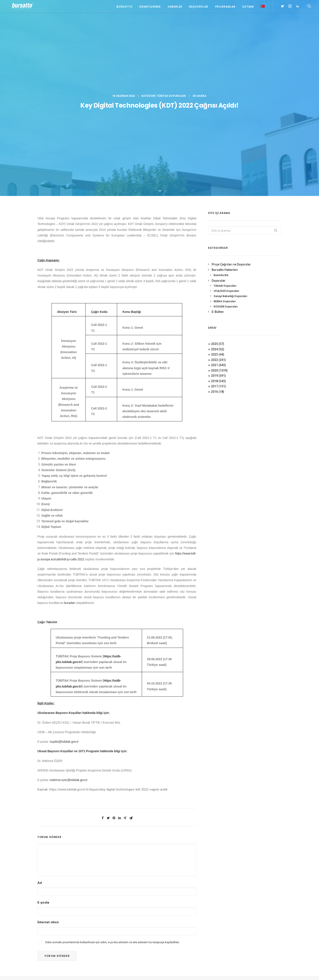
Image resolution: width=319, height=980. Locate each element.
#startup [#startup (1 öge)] (240, 905)
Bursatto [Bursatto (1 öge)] (272, 911)
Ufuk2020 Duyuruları (226, 143)
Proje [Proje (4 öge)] (257, 930)
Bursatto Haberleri (225, 122)
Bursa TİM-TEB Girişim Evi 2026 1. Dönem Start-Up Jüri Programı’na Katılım (127, 899)
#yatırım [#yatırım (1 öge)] (256, 905)
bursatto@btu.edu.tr (70, 904)
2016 (218, 244)
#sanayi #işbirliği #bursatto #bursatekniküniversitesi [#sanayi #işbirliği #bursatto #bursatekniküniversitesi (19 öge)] (252, 898)
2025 (218, 196)
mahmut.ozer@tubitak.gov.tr (68, 632)
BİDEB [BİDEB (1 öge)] (237, 918)
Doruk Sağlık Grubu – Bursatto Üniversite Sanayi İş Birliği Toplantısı (124, 883)
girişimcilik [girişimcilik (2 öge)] (241, 930)
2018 (218, 233)
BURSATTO (159, 842)
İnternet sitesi (48, 774)
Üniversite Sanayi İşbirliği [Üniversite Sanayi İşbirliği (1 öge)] (250, 943)
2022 (218, 212)
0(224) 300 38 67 (69, 899)
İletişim (248, 7)
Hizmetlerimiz (150, 7)
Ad (40, 735)
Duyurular (219, 133)
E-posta (43, 755)
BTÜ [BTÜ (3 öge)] (258, 911)
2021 (218, 217)
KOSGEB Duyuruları (226, 158)
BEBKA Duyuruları (225, 153)
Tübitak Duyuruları (171, 23)
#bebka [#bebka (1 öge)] (238, 877)
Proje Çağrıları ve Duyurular (231, 116)
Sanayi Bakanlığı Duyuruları (230, 148)
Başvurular (199, 7)
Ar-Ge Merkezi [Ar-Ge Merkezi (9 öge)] (242, 911)
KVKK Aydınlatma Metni (52, 972)
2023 (218, 207)
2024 (218, 201)
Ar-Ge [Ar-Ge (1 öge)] (269, 905)
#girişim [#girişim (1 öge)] (252, 877)
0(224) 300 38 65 (69, 894)
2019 (218, 228)
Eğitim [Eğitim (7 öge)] (238, 924)
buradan (70, 455)
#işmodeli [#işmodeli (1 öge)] (240, 890)
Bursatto (124, 7)
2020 (219, 223)
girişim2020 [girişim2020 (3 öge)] (253, 924)
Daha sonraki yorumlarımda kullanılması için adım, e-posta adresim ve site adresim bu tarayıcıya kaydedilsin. (113, 794)
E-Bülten (218, 164)
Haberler (175, 7)
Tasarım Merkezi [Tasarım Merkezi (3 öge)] (244, 937)
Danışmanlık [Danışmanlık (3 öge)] (271, 918)
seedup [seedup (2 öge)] (270, 930)
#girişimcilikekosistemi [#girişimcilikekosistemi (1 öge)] (249, 884)
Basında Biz (221, 127)
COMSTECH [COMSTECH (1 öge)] (252, 918)
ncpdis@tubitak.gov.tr (64, 594)
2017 (218, 238)
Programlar (225, 7)
